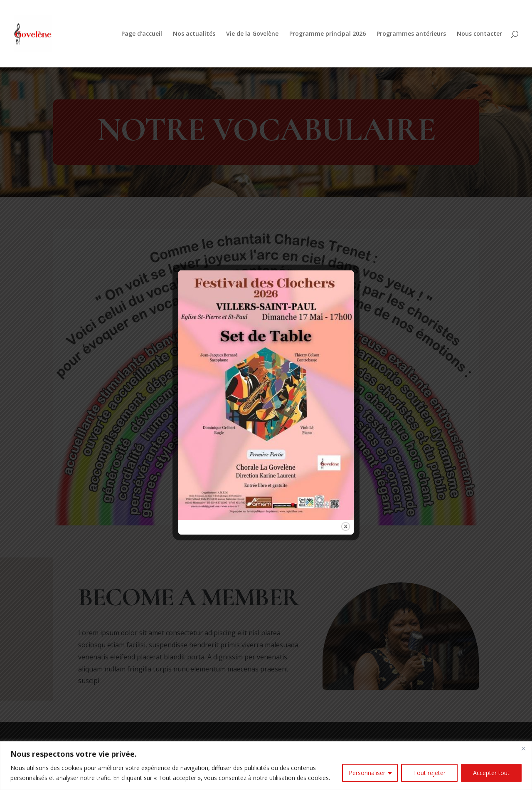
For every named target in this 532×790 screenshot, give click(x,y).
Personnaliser (367, 773)
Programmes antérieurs (411, 34)
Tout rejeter (429, 773)
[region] (266, 766)
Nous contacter (479, 34)
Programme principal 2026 (328, 34)
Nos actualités (194, 34)
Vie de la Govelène (252, 34)
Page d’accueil (142, 34)
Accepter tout (491, 773)
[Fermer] (523, 748)
